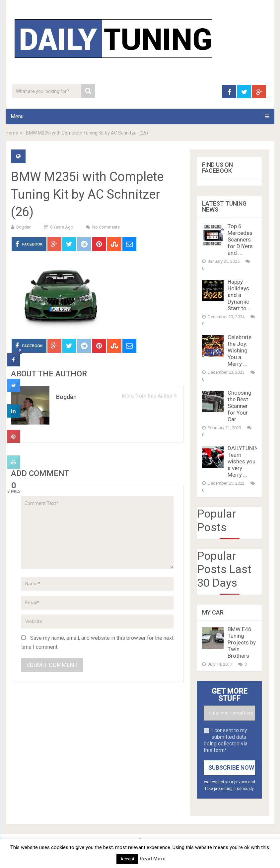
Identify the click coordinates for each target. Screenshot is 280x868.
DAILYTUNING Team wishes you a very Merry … (245, 461)
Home (12, 133)
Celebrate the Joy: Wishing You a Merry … (240, 350)
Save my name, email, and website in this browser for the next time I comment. (97, 642)
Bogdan (24, 227)
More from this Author (149, 396)
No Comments (106, 227)
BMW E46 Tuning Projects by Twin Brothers (242, 642)
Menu (17, 116)
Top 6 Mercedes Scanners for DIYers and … (240, 240)
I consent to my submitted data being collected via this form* (226, 740)
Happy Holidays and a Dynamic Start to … (240, 295)
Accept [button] (127, 859)
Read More (153, 859)
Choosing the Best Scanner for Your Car (240, 406)
